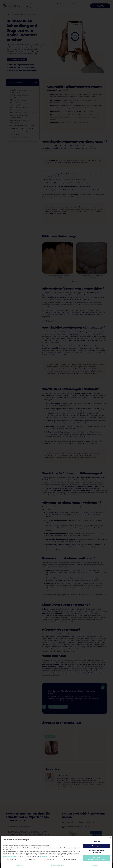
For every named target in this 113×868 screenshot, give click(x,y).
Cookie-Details (19, 865)
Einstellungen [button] (44, 856)
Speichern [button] (97, 841)
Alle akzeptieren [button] (97, 846)
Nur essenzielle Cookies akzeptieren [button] (97, 852)
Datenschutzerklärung (10, 856)
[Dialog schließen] (110, 838)
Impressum (95, 865)
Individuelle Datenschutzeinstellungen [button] (97, 858)
